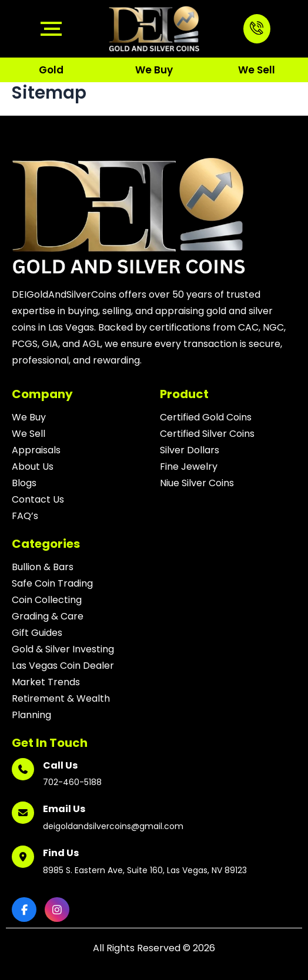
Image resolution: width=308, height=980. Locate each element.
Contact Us (38, 499)
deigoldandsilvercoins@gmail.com (113, 826)
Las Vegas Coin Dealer (63, 666)
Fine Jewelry (189, 467)
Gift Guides (37, 633)
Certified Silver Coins (207, 434)
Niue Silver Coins (197, 483)
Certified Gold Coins (206, 417)
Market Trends (46, 682)
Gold (51, 70)
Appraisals (36, 450)
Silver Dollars (190, 450)
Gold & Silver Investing (63, 649)
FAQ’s (25, 516)
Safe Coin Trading (52, 583)
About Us (33, 467)
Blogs (24, 483)
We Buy (154, 70)
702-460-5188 (72, 782)
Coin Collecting (47, 600)
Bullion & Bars (43, 567)
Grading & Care (48, 616)
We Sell (257, 70)
